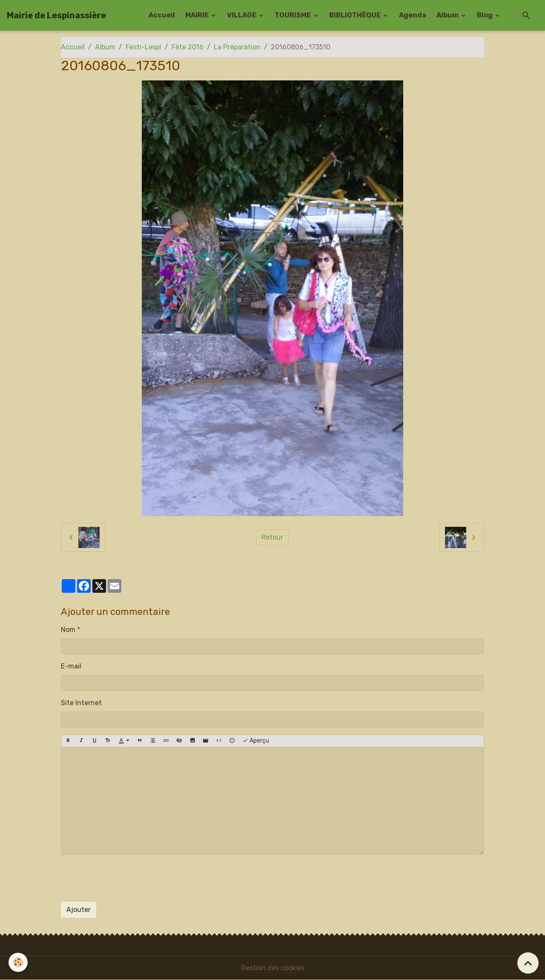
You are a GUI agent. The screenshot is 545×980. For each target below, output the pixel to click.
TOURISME (293, 15)
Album (448, 15)
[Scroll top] (528, 963)
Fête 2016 (188, 47)
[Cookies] (18, 962)
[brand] (56, 15)
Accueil (162, 15)
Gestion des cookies (273, 968)
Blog (485, 15)
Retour (272, 537)
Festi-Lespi (143, 47)
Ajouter (79, 910)
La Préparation (237, 47)
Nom (68, 630)
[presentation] (126, 878)
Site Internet (81, 703)
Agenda (413, 15)
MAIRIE (198, 15)
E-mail (71, 666)
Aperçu (256, 741)
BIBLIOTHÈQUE (356, 15)
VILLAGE (242, 15)
